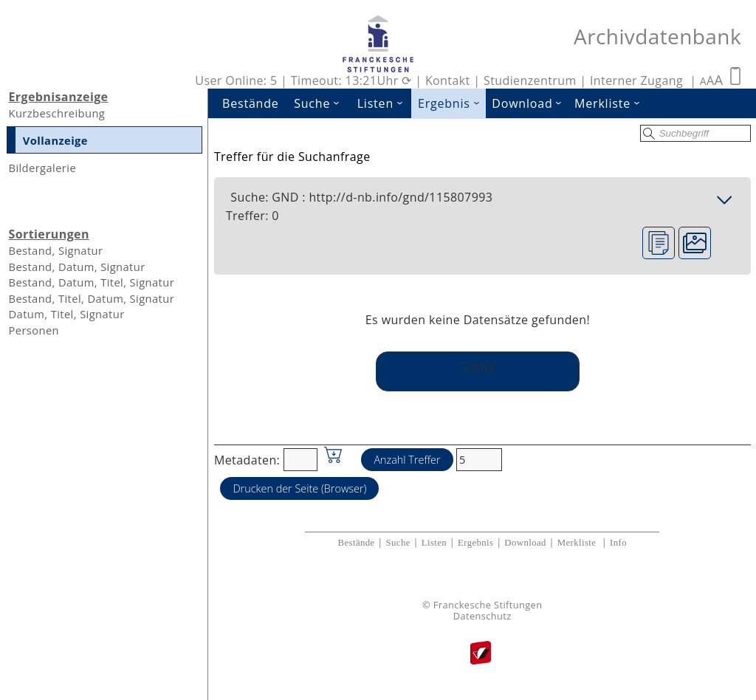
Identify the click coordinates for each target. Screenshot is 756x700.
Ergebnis (452, 103)
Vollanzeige (55, 140)
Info (618, 543)
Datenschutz (482, 616)
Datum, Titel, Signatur (66, 314)
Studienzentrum (530, 80)
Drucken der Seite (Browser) (299, 488)
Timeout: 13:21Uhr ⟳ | (358, 80)
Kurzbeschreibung (56, 113)
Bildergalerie (42, 168)
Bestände (251, 103)
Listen (385, 103)
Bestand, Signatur (55, 250)
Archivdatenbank (657, 36)
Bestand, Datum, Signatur (76, 267)
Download (530, 103)
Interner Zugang (636, 80)
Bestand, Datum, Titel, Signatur (91, 282)
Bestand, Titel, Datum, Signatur (91, 298)
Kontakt (448, 80)
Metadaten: (247, 459)
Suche (321, 103)
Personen (34, 330)
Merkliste (610, 103)
